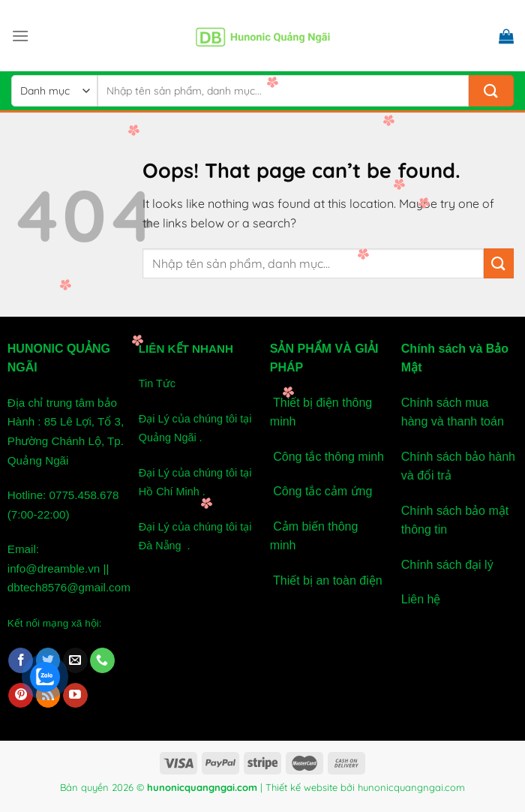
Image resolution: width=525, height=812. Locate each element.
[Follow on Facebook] (21, 660)
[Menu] (20, 36)
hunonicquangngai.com (411, 787)
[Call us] (102, 660)
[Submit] (491, 91)
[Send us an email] (75, 660)
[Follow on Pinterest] (21, 696)
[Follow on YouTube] (75, 696)
